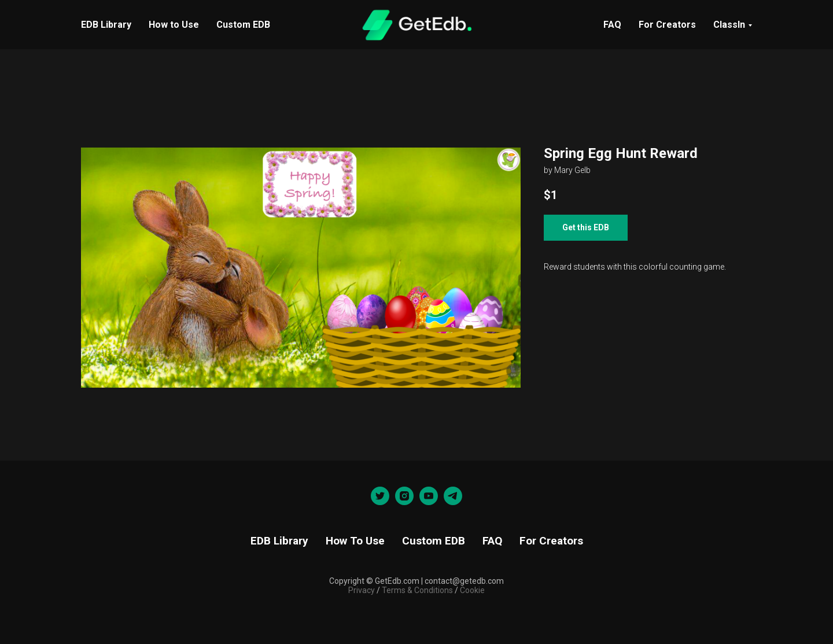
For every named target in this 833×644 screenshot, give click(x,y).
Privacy (362, 590)
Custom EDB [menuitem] (243, 25)
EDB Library (279, 541)
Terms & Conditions (417, 590)
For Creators (667, 25)
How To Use (355, 541)
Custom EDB (434, 541)
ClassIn (729, 25)
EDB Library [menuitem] (106, 25)
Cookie (472, 590)
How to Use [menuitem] (174, 25)
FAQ (612, 25)
